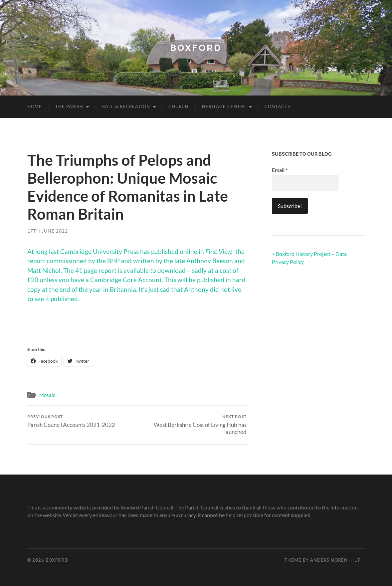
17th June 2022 (48, 231)
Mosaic (47, 395)
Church (179, 106)
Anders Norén (329, 560)
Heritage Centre (224, 106)
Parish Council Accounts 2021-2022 (71, 421)
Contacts (277, 106)
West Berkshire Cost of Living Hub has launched (193, 425)
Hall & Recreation (126, 106)
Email (280, 170)
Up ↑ (359, 560)
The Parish (69, 106)
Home (35, 106)
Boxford (196, 48)
